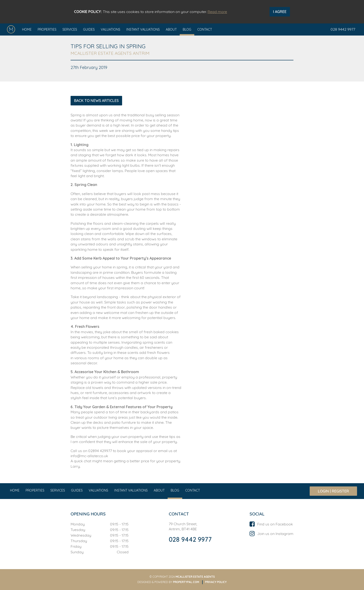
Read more (217, 12)
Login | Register (333, 491)
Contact (205, 29)
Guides (89, 29)
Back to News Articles (96, 101)
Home (27, 29)
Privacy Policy (216, 582)
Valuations (110, 29)
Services (70, 29)
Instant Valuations (143, 29)
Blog (187, 29)
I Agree (280, 12)
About (171, 29)
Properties (47, 29)
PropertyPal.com (186, 582)
